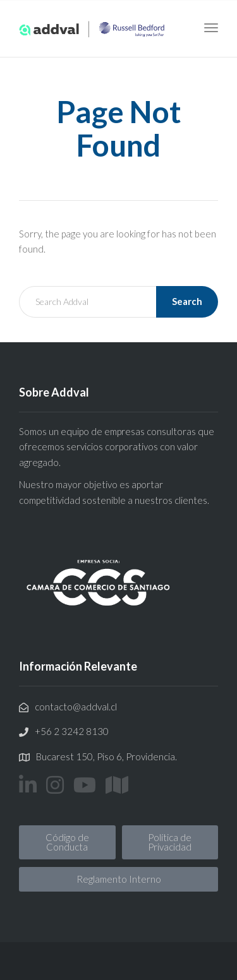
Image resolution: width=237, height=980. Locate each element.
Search (187, 301)
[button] (67, 842)
